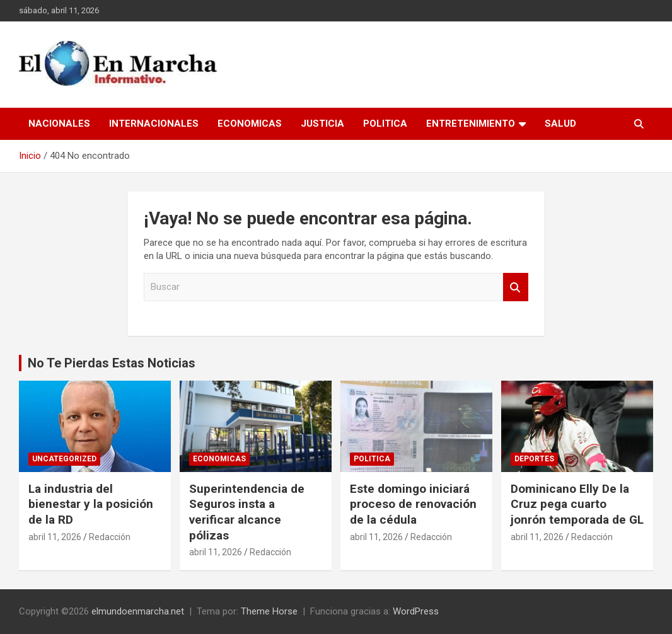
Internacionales (154, 124)
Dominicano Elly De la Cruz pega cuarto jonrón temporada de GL (577, 504)
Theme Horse (269, 611)
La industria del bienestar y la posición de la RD (91, 504)
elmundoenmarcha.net (138, 611)
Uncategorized (64, 459)
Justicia (322, 124)
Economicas (250, 124)
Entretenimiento (471, 124)
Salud (560, 124)
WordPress (416, 611)
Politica (385, 124)
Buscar (516, 287)
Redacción (110, 537)
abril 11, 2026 (55, 537)
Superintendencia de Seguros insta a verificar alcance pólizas (247, 512)
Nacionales (59, 124)
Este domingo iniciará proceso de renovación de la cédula (413, 504)
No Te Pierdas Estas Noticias (112, 363)
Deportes (534, 459)
